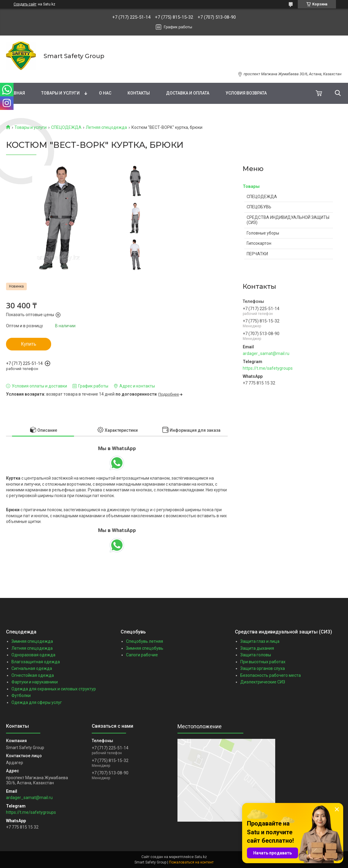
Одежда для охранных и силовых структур (54, 689)
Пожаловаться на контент (191, 862)
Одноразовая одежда (33, 655)
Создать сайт (25, 4)
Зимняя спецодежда (32, 641)
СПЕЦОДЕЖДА (66, 127)
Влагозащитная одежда (36, 662)
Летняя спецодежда (106, 127)
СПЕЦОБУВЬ (259, 207)
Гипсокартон (259, 243)
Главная (15, 93)
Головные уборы (263, 233)
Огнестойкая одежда (33, 675)
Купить (29, 344)
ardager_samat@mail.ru (266, 353)
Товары (251, 186)
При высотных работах (263, 662)
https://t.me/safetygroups (268, 368)
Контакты (139, 93)
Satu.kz (201, 857)
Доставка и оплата (188, 93)
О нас (105, 93)
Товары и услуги (60, 93)
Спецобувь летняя (145, 641)
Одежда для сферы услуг (37, 702)
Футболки (21, 695)
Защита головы (256, 655)
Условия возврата (246, 93)
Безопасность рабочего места (271, 675)
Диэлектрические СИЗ (263, 682)
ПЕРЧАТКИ (257, 254)
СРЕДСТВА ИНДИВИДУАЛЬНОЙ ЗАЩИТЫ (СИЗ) (288, 220)
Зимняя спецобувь (145, 648)
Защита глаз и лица (260, 641)
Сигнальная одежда (32, 668)
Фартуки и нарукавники (35, 682)
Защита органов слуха (263, 668)
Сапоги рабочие (142, 655)
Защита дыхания (257, 648)
